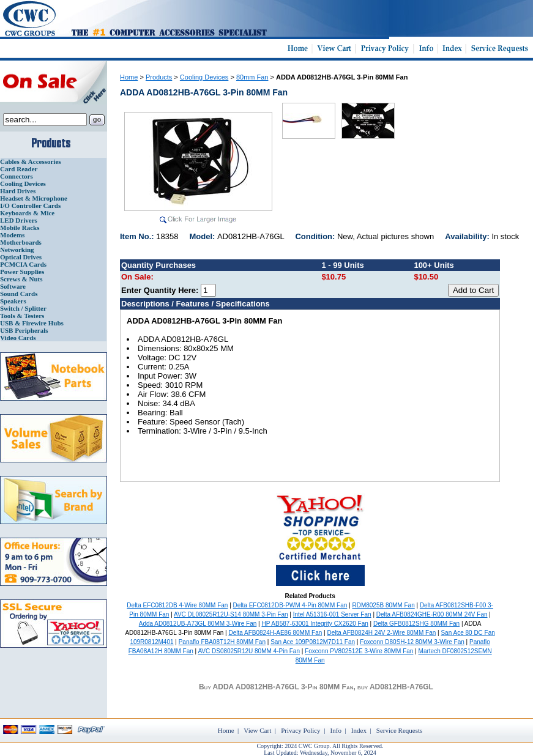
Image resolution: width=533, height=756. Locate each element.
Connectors (17, 176)
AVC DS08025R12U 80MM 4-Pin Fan (249, 651)
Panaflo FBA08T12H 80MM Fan (222, 642)
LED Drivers (19, 220)
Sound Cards (19, 294)
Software (13, 286)
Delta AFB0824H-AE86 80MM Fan (275, 633)
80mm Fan (252, 77)
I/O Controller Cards (30, 206)
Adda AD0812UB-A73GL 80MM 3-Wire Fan (198, 624)
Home (129, 77)
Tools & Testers (22, 316)
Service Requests (399, 730)
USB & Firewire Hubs (32, 323)
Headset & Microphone (34, 198)
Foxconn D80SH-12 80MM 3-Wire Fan (412, 642)
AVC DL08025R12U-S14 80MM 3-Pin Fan (231, 614)
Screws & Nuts (21, 279)
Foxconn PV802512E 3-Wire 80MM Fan (359, 651)
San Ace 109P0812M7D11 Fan (313, 642)
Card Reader (19, 169)
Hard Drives (18, 191)
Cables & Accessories (31, 161)
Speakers (13, 301)
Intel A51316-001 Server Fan (332, 614)
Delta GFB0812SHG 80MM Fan (416, 624)
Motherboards (21, 242)
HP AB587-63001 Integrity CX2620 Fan (315, 624)
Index (359, 730)
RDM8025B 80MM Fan (383, 605)
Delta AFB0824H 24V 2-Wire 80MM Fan (381, 633)
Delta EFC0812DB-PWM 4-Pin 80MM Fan (290, 605)
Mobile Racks (20, 228)
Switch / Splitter (23, 308)
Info (336, 730)
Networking (17, 250)
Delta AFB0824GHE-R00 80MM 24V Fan (432, 614)
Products (159, 77)
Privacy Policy (300, 730)
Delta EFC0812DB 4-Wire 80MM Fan (177, 605)
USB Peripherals (24, 330)
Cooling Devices (23, 183)
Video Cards (18, 338)
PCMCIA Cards (23, 264)
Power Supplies (22, 272)
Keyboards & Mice (27, 213)
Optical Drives (21, 257)
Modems (12, 235)
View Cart (257, 730)
